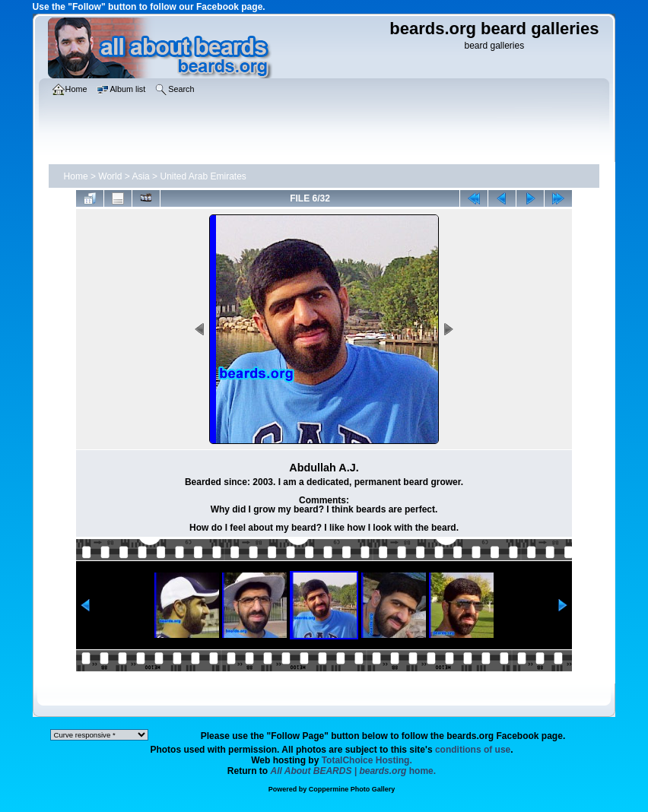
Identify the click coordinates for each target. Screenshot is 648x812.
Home (76, 176)
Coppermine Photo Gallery (352, 789)
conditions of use (473, 750)
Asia (140, 176)
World (110, 176)
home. (354, 771)
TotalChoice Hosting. (367, 760)
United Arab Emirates (203, 176)
